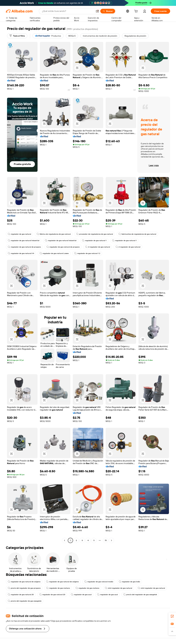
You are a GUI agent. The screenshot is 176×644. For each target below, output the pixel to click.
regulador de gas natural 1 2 (87, 253)
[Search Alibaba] (68, 11)
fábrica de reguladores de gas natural (54, 234)
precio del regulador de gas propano (24, 588)
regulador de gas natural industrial (24, 241)
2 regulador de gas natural (98, 247)
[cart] (137, 12)
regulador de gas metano (58, 588)
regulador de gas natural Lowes (54, 253)
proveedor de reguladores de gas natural (95, 234)
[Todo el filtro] (17, 36)
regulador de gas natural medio (99, 582)
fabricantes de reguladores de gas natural (137, 234)
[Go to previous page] (65, 540)
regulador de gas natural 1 (94, 241)
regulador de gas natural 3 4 (21, 253)
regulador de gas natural (19, 234)
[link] (172, 616)
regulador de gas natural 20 (21, 595)
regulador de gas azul (81, 595)
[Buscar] (108, 11)
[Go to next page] (111, 540)
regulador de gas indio (129, 582)
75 (106, 540)
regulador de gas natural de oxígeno (24, 582)
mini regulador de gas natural (119, 588)
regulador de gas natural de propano (24, 247)
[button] (97, 11)
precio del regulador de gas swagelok (140, 595)
